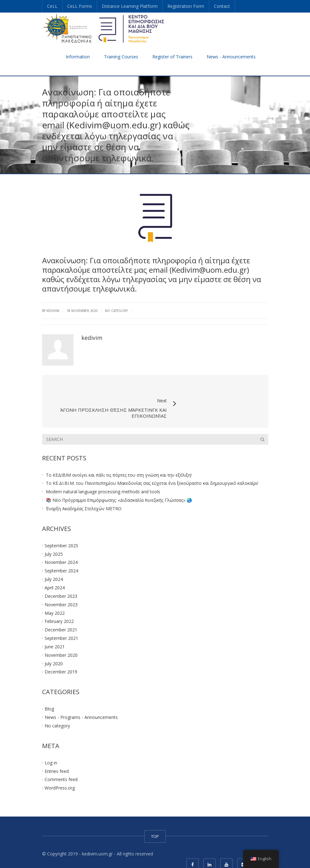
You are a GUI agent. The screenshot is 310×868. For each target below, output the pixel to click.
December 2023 (61, 583)
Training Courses (121, 57)
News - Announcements (231, 57)
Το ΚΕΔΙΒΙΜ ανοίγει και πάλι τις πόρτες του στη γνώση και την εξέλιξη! (119, 461)
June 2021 (55, 633)
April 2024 (55, 574)
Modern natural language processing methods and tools (103, 478)
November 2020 (61, 642)
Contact (222, 6)
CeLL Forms (80, 6)
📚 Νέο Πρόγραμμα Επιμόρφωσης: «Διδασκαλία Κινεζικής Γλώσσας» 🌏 (119, 487)
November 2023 (61, 591)
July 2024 (54, 566)
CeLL (52, 6)
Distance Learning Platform (130, 6)
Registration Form (186, 6)
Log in (51, 749)
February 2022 (59, 608)
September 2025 (61, 532)
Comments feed (61, 766)
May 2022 (55, 599)
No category (116, 311)
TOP (155, 823)
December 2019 (61, 658)
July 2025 (54, 540)
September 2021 (61, 625)
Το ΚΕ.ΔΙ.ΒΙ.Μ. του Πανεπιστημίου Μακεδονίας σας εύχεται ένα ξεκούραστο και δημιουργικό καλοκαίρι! (152, 470)
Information (78, 57)
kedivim (92, 338)
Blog (49, 695)
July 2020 (54, 650)
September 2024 (61, 557)
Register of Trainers (172, 57)
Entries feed (57, 758)
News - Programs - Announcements (81, 704)
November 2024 (61, 549)
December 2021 (61, 616)
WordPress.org (60, 774)
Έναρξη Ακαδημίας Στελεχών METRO (84, 495)
